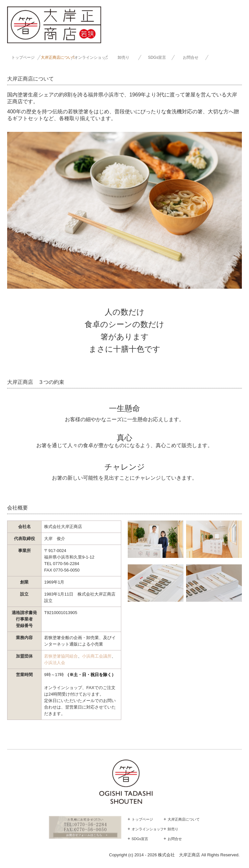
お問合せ (191, 57)
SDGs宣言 (157, 57)
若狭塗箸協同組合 (61, 656)
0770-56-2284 (66, 564)
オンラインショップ (91, 57)
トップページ (23, 57)
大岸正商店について (57, 57)
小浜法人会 (55, 663)
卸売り (124, 57)
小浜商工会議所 (97, 656)
